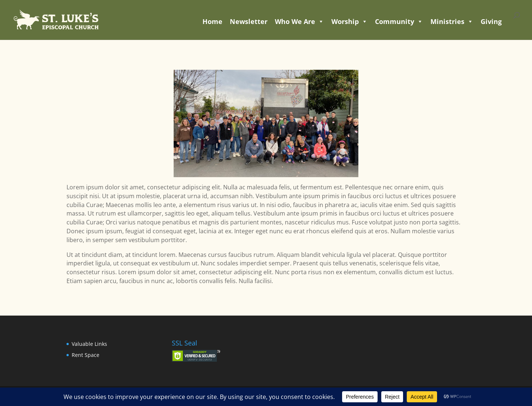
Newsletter (249, 21)
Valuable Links (89, 344)
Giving (491, 21)
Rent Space (86, 355)
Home (212, 21)
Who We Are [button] (299, 21)
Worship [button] (349, 21)
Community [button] (399, 21)
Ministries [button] (452, 21)
